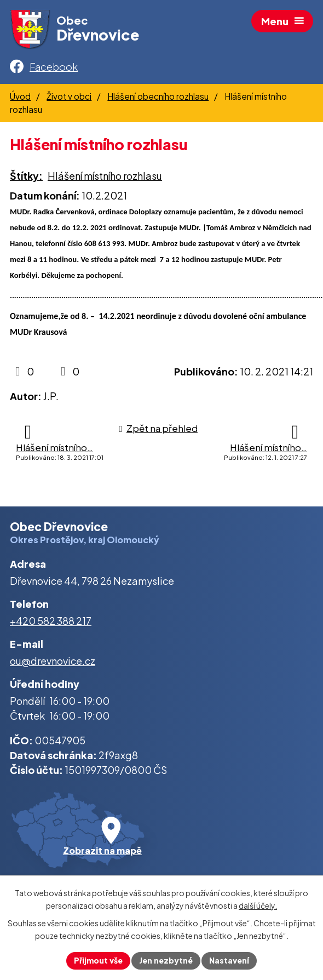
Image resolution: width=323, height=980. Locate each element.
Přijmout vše (98, 960)
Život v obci (69, 96)
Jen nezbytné (166, 960)
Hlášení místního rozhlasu (105, 176)
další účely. (258, 905)
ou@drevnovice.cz (53, 661)
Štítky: (26, 176)
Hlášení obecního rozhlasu (158, 96)
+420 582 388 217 (51, 621)
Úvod (20, 96)
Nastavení (229, 960)
